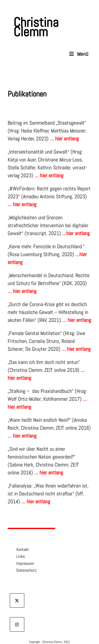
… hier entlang (77, 320)
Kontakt (19, 550)
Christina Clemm (36, 27)
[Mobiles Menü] (79, 54)
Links (17, 557)
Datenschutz (23, 571)
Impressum (21, 564)
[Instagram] (17, 625)
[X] (17, 601)
